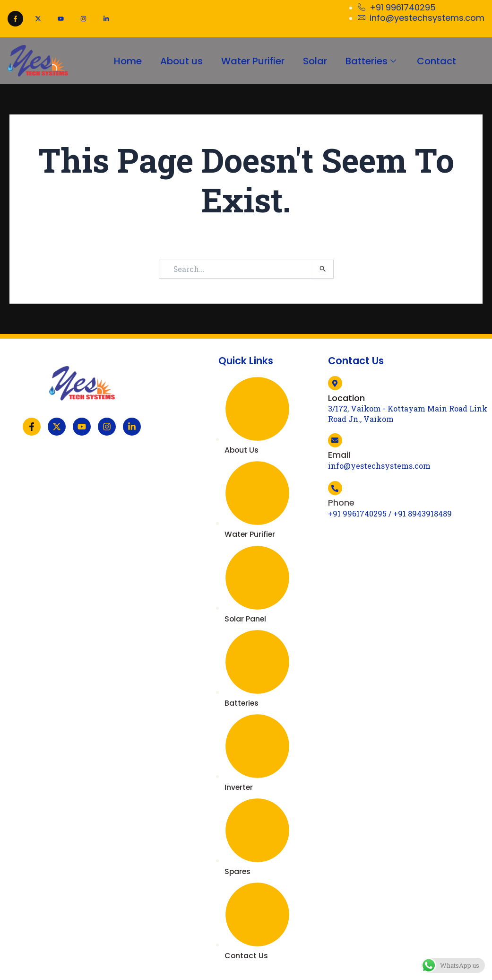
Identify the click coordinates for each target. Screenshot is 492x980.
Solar (315, 61)
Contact (437, 61)
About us (181, 61)
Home (126, 61)
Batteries (372, 61)
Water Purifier (252, 61)
